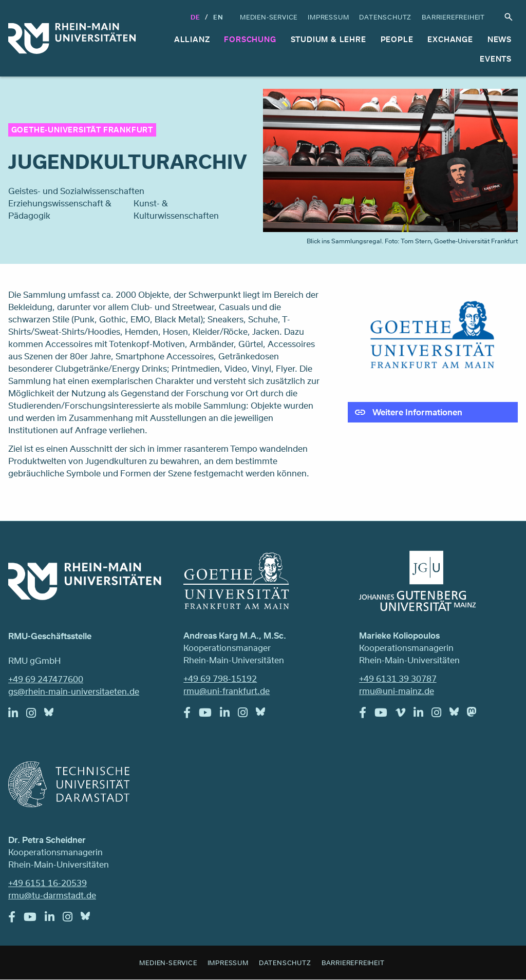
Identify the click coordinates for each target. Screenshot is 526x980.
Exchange (450, 39)
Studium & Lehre (328, 39)
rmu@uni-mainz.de (397, 691)
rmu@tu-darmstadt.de (52, 895)
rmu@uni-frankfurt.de (227, 691)
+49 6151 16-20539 (48, 883)
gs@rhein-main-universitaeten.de (74, 691)
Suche (509, 17)
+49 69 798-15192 (220, 678)
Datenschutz (385, 17)
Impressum (328, 17)
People (397, 39)
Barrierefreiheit (453, 17)
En (218, 17)
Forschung (250, 39)
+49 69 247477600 (46, 679)
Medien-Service (269, 17)
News (500, 39)
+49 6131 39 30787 (398, 678)
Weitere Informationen (417, 412)
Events (496, 59)
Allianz (192, 39)
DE (195, 17)
